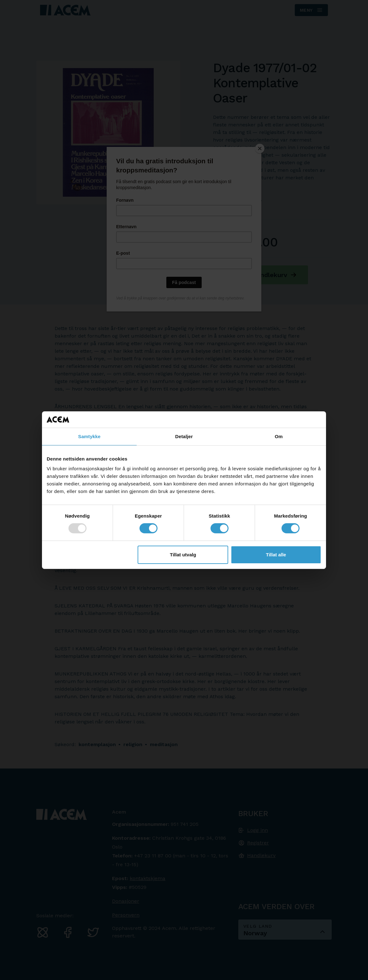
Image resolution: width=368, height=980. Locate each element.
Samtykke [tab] (89, 436)
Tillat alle (276, 555)
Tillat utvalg (183, 555)
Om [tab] (279, 436)
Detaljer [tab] (184, 436)
